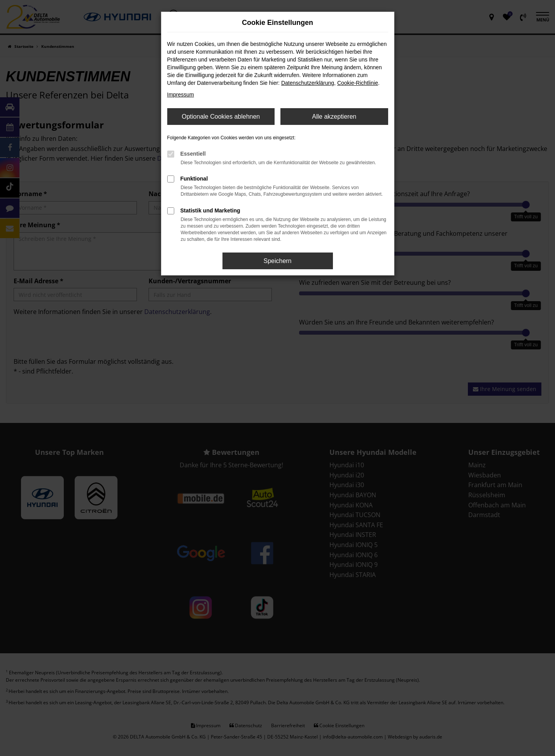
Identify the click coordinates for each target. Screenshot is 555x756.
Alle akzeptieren (334, 117)
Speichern (277, 261)
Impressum (181, 95)
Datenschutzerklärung (308, 83)
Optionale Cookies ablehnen (221, 117)
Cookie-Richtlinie (358, 83)
